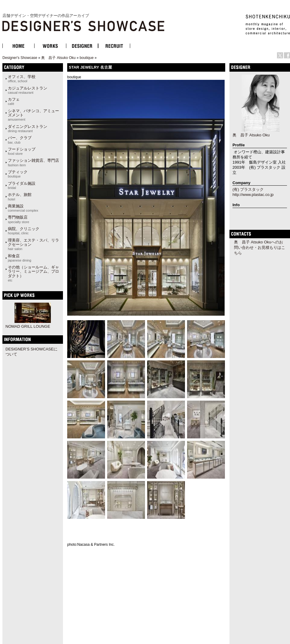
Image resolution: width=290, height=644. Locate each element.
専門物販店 (18, 219)
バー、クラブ (20, 140)
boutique (87, 58)
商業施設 (23, 208)
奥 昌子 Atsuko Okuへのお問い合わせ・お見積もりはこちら (260, 247)
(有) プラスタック (248, 189)
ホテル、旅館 (20, 197)
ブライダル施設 (22, 185)
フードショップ (22, 151)
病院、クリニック (24, 231)
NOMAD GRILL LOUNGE (28, 326)
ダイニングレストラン (28, 128)
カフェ (14, 101)
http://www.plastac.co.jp (253, 195)
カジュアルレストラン (28, 90)
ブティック (18, 174)
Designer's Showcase (20, 58)
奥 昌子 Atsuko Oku (58, 58)
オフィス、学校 (22, 79)
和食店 (20, 258)
